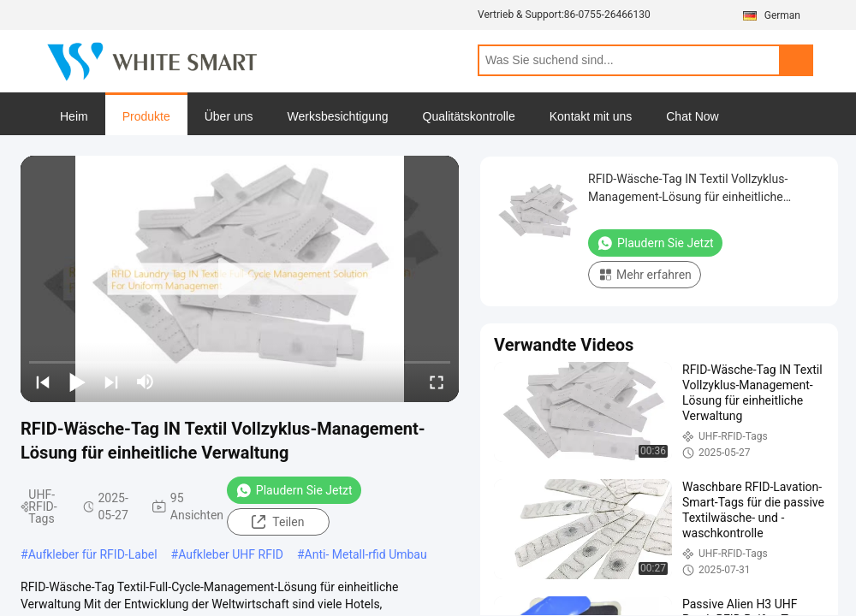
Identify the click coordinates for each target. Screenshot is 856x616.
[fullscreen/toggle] (437, 382)
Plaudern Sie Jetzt (294, 490)
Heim (74, 116)
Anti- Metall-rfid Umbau (366, 554)
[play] (240, 279)
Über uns (229, 116)
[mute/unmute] (146, 382)
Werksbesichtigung (338, 116)
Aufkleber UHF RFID (231, 554)
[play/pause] (77, 382)
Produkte (146, 116)
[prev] (43, 382)
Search (796, 60)
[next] (111, 382)
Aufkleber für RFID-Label (93, 554)
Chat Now (692, 116)
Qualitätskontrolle (469, 116)
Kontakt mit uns (591, 116)
